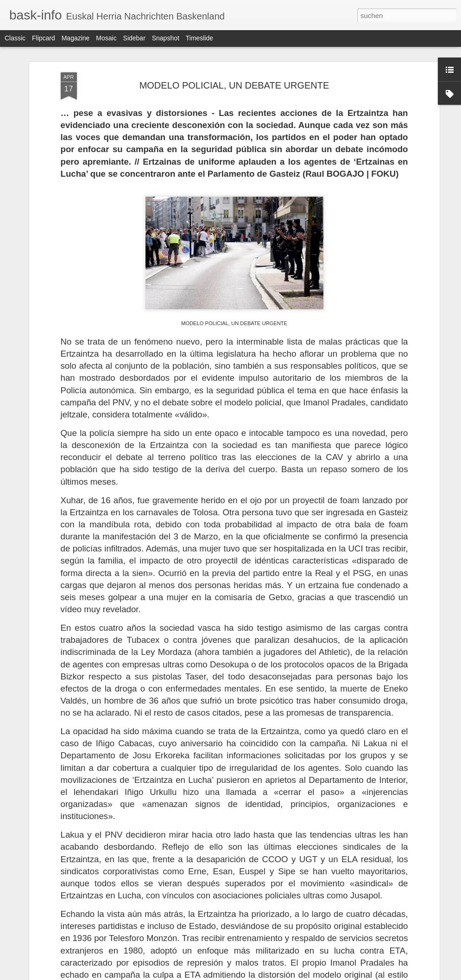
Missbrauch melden (298, 975)
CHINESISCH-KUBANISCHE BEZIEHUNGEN (219, 864)
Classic (15, 38)
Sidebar (134, 38)
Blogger (264, 975)
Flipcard (44, 38)
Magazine (76, 38)
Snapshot (166, 38)
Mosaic (106, 38)
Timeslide (199, 38)
